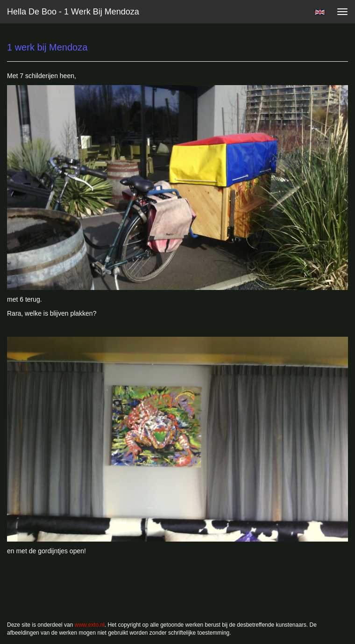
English (320, 12)
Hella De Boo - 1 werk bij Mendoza (73, 12)
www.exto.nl (90, 625)
